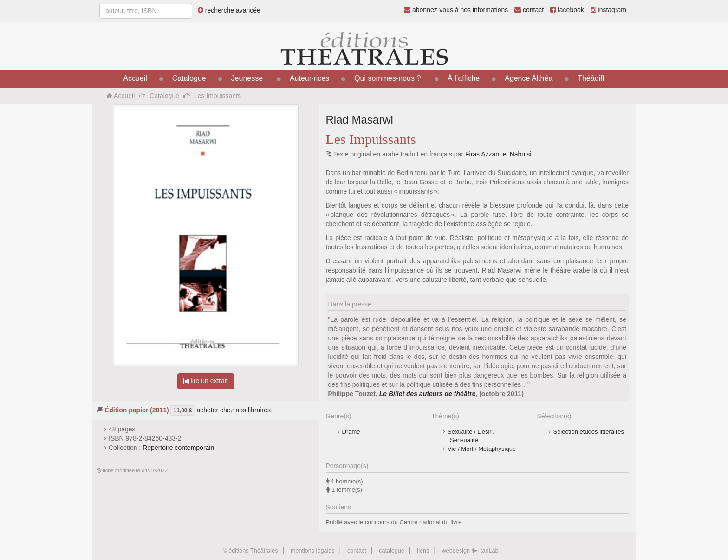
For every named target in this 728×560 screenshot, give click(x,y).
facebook (567, 10)
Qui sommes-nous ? (387, 78)
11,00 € (182, 410)
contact (529, 10)
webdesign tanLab (470, 551)
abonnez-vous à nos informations (456, 10)
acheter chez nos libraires (234, 410)
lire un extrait (206, 381)
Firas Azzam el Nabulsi (498, 154)
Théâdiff (591, 78)
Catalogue (189, 78)
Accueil (135, 78)
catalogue (392, 551)
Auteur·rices (309, 78)
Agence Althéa (529, 78)
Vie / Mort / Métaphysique (482, 449)
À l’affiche (464, 78)
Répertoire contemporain (178, 448)
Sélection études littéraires (588, 432)
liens (423, 551)
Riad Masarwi (360, 120)
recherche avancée (229, 10)
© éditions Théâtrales (250, 551)
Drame (351, 432)
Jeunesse (247, 78)
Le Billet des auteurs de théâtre (428, 394)
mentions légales (313, 551)
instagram (608, 10)
